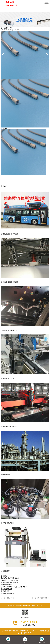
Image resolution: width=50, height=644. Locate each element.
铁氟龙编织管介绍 (7, 585)
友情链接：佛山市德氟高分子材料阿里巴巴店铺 (25, 605)
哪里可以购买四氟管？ (8, 593)
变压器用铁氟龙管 (7, 589)
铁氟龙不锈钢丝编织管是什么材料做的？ (14, 587)
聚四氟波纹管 (5, 591)
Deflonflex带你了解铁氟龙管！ (11, 578)
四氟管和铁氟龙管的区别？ (10, 582)
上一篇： (7, 598)
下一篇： (40, 598)
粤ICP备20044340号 (26, 633)
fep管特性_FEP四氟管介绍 (9, 580)
